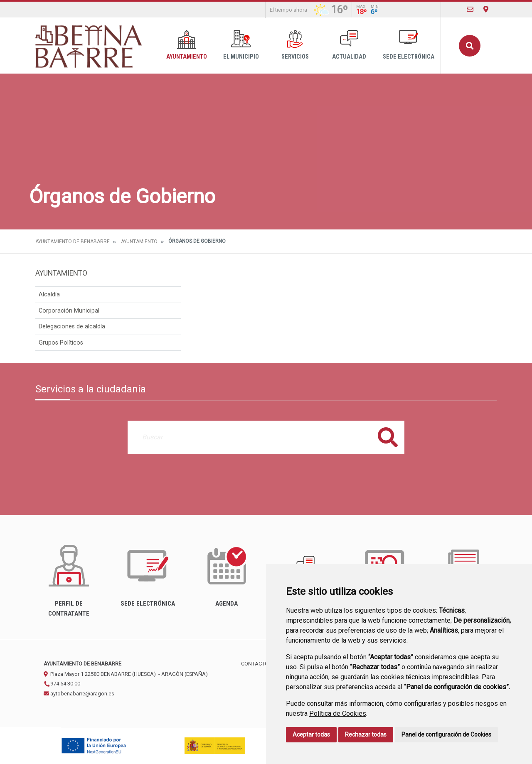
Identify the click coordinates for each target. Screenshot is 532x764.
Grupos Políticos (61, 343)
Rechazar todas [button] (366, 734)
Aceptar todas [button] (311, 734)
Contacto (255, 664)
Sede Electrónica (409, 45)
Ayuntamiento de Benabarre (73, 242)
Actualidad (349, 45)
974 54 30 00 (62, 684)
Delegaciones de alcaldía (72, 327)
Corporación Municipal (69, 311)
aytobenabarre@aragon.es (79, 694)
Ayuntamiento (187, 45)
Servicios (295, 45)
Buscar (470, 46)
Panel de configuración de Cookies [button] (446, 734)
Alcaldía (49, 295)
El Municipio (241, 45)
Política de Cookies (338, 713)
